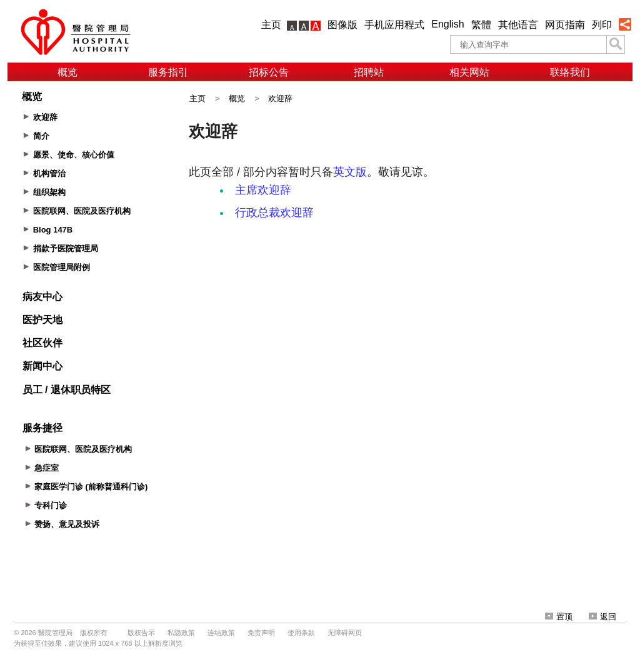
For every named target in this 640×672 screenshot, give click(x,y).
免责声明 (261, 633)
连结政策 (221, 633)
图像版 (342, 25)
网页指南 (565, 25)
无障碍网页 (345, 633)
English (447, 24)
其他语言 (518, 25)
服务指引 (168, 72)
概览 (67, 72)
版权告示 (141, 633)
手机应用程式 (394, 25)
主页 (271, 25)
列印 (602, 25)
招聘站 (369, 72)
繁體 (481, 25)
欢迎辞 (280, 98)
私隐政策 (181, 633)
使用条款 (301, 633)
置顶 (559, 617)
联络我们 (570, 72)
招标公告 (269, 72)
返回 (602, 617)
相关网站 (469, 72)
